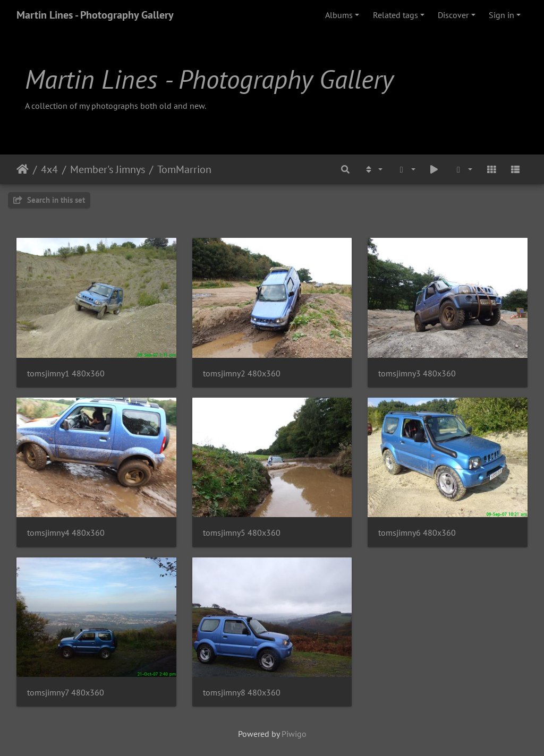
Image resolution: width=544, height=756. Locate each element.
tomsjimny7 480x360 (66, 693)
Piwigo (294, 734)
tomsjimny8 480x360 (242, 693)
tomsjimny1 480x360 (66, 373)
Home (23, 169)
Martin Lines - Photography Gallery (95, 15)
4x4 (49, 169)
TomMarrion (184, 169)
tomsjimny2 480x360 (242, 373)
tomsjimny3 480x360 (417, 373)
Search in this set (49, 200)
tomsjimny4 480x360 (66, 533)
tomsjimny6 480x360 (417, 533)
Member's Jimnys (108, 169)
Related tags (396, 15)
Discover (453, 15)
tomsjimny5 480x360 (242, 533)
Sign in (501, 15)
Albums (339, 15)
